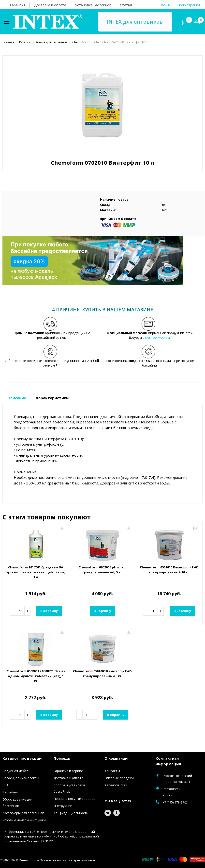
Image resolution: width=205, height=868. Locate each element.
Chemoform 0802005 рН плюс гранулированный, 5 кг (102, 570)
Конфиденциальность (71, 813)
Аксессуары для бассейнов (23, 813)
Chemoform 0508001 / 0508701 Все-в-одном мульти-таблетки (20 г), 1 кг (36, 676)
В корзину (49, 611)
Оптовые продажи (119, 778)
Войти (166, 5)
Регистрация (190, 5)
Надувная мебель (16, 771)
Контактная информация (168, 761)
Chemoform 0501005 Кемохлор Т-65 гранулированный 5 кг (102, 674)
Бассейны (10, 792)
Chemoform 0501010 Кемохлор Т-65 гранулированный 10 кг (169, 570)
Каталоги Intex (116, 785)
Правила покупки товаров (74, 799)
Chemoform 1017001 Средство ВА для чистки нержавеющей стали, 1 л (36, 572)
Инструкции (63, 806)
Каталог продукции (22, 758)
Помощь (62, 758)
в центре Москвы (156, 338)
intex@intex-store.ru (172, 792)
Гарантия (18, 5)
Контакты (112, 771)
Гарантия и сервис (68, 771)
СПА (6, 785)
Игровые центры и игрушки (24, 820)
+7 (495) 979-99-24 (176, 802)
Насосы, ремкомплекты (21, 778)
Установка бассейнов (93, 5)
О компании (116, 758)
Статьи (126, 5)
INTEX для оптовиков (135, 22)
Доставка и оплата (50, 5)
